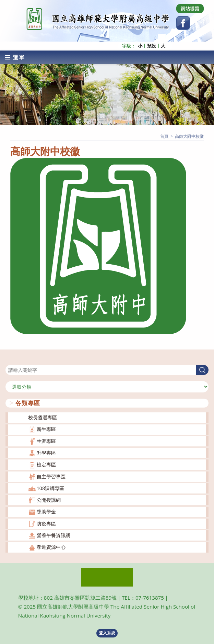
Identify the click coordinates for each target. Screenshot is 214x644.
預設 (152, 46)
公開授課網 (49, 500)
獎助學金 (46, 512)
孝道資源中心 (51, 547)
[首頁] (164, 136)
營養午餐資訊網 (53, 535)
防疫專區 (46, 524)
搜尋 (10, 361)
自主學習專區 (51, 476)
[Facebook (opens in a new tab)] (183, 23)
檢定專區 (46, 464)
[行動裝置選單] (15, 57)
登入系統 (107, 633)
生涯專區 (46, 441)
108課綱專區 (51, 488)
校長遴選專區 (43, 417)
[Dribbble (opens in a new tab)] (190, 9)
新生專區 (46, 429)
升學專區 (46, 453)
